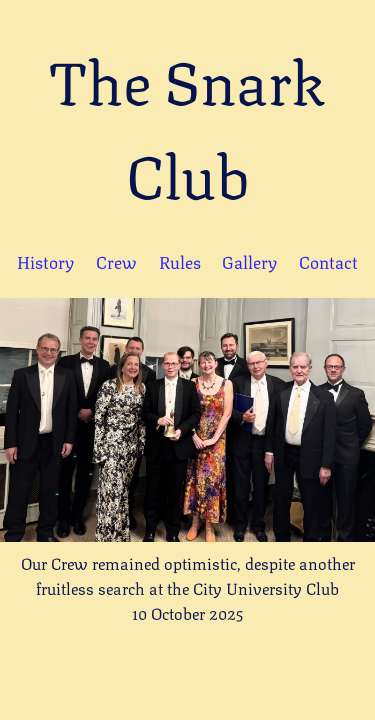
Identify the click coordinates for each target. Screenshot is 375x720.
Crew (116, 261)
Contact (328, 261)
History (45, 261)
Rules (180, 261)
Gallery (249, 261)
